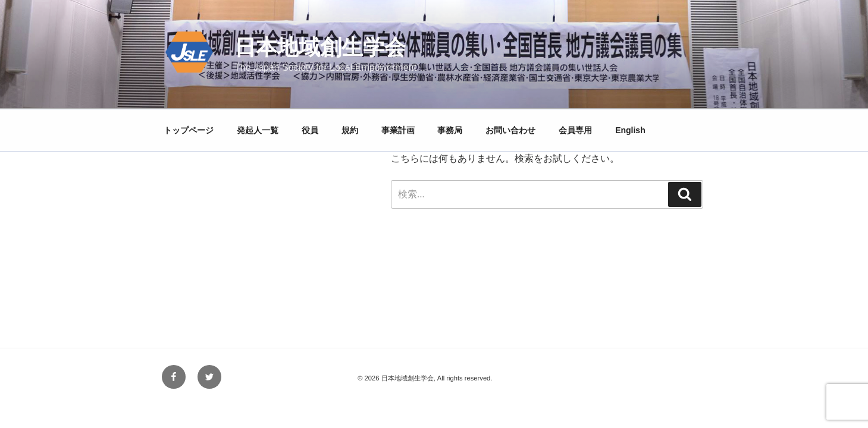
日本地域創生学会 (320, 47)
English (630, 130)
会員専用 (575, 130)
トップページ (189, 130)
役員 (310, 130)
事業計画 (398, 130)
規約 (350, 130)
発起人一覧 (258, 130)
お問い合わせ (510, 130)
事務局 (450, 130)
